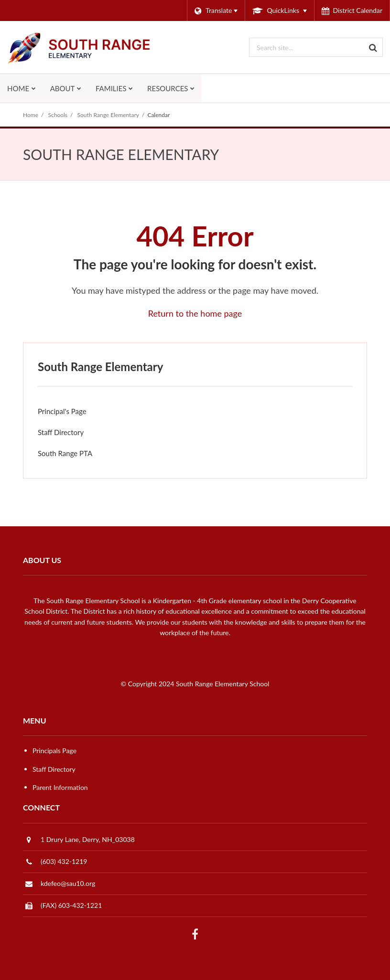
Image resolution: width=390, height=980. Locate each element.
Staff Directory (61, 432)
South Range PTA (78, 455)
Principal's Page (62, 411)
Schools (58, 115)
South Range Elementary (108, 115)
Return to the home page (195, 313)
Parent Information (60, 787)
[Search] (373, 47)
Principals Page (54, 751)
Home (31, 115)
